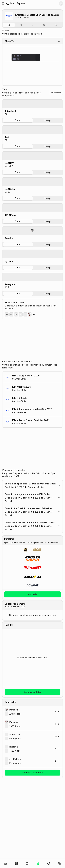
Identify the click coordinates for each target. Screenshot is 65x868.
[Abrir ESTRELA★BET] (32, 576)
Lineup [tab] (47, 120)
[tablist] (32, 25)
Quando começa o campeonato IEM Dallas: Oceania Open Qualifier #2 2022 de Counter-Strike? (32, 498)
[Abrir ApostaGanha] (32, 559)
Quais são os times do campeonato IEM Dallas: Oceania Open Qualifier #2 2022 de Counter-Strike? (32, 526)
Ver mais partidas (33, 692)
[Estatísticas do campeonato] (56, 25)
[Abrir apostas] (60, 863)
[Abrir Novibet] (32, 585)
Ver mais (32, 594)
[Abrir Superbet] (32, 567)
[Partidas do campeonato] (21, 25)
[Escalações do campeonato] (44, 25)
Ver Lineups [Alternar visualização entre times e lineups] (56, 92)
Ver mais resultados (33, 773)
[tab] (9, 25)
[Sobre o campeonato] (9, 25)
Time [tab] (18, 120)
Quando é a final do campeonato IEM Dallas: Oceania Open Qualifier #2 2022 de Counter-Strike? (32, 512)
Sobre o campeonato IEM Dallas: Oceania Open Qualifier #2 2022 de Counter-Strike (32, 485)
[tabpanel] (32, 109)
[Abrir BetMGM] (32, 550)
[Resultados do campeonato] (32, 25)
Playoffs (32, 41)
